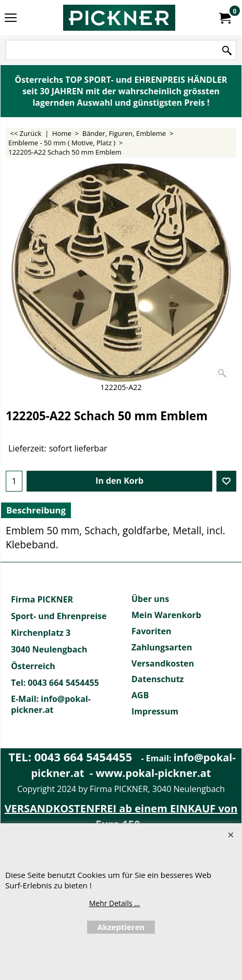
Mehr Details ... (115, 903)
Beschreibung (36, 510)
